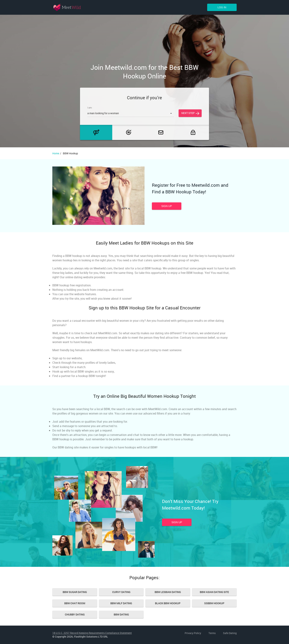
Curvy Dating (121, 592)
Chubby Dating (75, 614)
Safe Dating (230, 633)
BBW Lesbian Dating (168, 592)
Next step (188, 113)
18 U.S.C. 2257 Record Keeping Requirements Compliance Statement (92, 633)
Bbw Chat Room (75, 603)
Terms (212, 633)
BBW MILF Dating (121, 603)
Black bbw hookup (168, 603)
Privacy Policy (193, 633)
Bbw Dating (121, 614)
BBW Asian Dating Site (214, 592)
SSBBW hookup (214, 603)
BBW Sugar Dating (75, 592)
